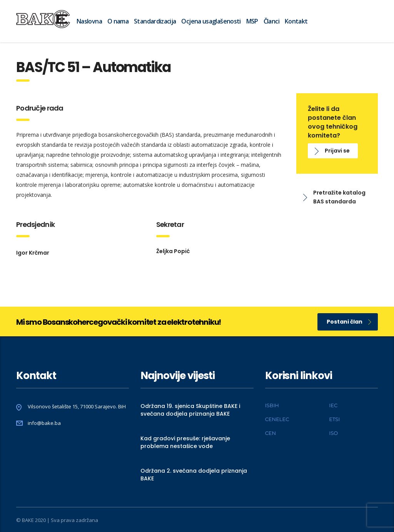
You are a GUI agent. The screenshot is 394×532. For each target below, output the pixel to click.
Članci (271, 21)
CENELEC (277, 419)
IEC (333, 405)
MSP (252, 21)
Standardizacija (155, 21)
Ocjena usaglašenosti (211, 21)
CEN (270, 433)
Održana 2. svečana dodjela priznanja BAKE (194, 475)
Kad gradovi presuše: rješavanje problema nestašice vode (185, 442)
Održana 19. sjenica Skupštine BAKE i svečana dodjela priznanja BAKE (190, 410)
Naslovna (89, 21)
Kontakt (296, 21)
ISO (333, 433)
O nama (118, 21)
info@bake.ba (44, 423)
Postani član (349, 322)
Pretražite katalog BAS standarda (334, 197)
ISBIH (272, 405)
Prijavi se (332, 151)
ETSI (334, 419)
